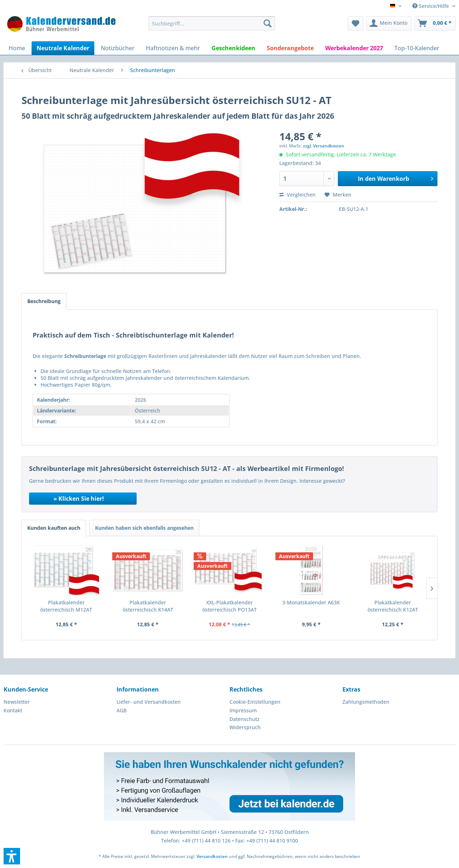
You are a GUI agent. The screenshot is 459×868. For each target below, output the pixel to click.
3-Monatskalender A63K (311, 602)
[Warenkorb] (435, 23)
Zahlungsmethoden (366, 702)
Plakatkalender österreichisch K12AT (393, 606)
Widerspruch (245, 727)
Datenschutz (245, 719)
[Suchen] (268, 23)
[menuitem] (212, 23)
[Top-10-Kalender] (417, 48)
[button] (12, 856)
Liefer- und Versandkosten (149, 702)
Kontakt (13, 710)
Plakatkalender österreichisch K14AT (148, 606)
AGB (122, 710)
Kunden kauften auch (54, 528)
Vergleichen (297, 195)
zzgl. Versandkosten (324, 146)
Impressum (243, 710)
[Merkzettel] (356, 23)
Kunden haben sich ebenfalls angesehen (144, 528)
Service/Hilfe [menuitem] (431, 6)
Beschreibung (44, 301)
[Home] (17, 48)
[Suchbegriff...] (212, 23)
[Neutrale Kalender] (63, 48)
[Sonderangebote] (290, 48)
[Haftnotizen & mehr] (173, 48)
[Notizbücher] (118, 48)
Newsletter (17, 702)
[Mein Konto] (389, 23)
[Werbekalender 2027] (354, 48)
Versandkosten (212, 856)
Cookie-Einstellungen (255, 702)
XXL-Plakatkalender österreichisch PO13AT (229, 606)
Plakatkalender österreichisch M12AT (66, 606)
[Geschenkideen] (233, 48)
